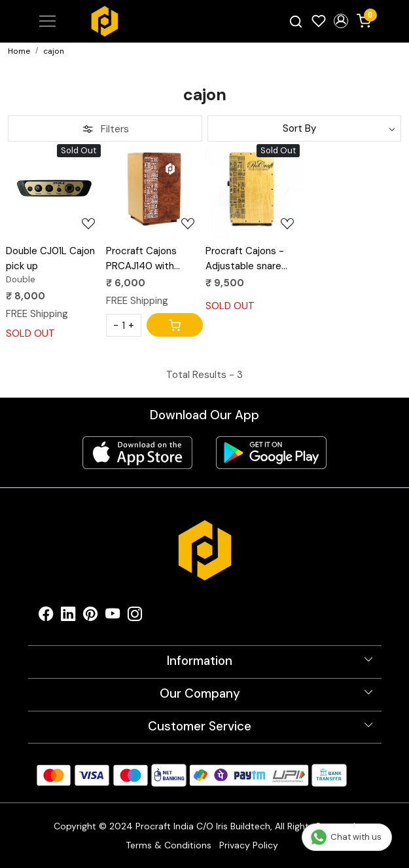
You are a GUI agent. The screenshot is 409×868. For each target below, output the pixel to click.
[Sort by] (305, 128)
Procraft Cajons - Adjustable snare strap (245, 259)
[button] (341, 21)
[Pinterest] (90, 617)
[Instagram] (135, 617)
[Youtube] (113, 617)
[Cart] (175, 325)
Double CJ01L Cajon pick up (50, 258)
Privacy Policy (249, 845)
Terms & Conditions (169, 845)
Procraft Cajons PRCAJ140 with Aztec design (141, 259)
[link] (295, 21)
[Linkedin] (68, 617)
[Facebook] (46, 617)
